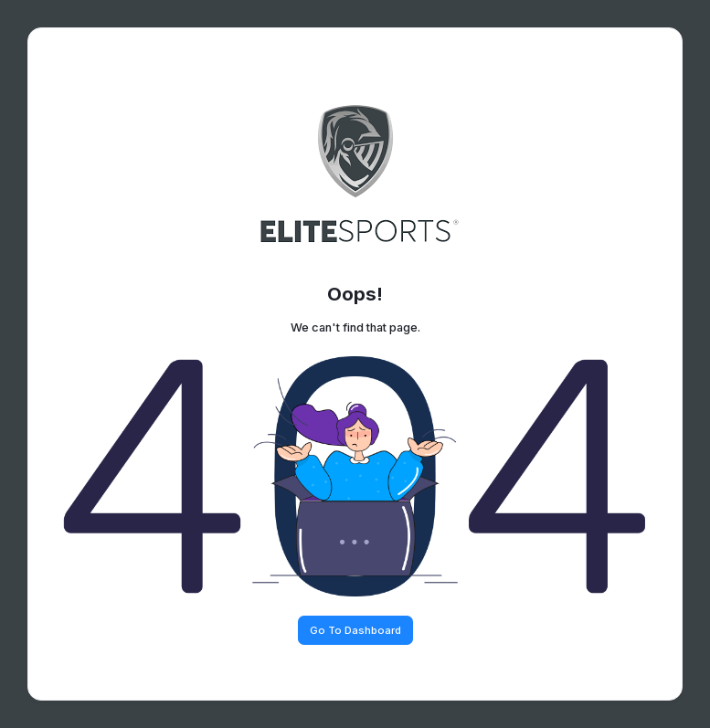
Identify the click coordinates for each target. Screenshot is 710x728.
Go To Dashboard (355, 630)
